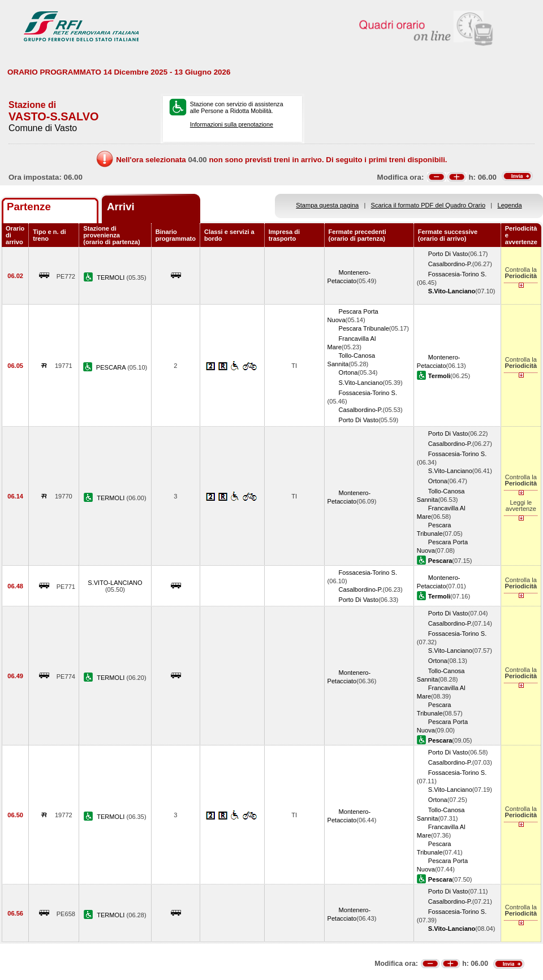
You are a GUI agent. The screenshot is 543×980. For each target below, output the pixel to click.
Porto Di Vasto (448, 254)
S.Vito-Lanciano (361, 383)
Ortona (348, 372)
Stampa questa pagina (327, 205)
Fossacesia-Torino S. (457, 274)
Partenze (29, 207)
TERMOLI (111, 277)
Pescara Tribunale (364, 328)
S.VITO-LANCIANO (115, 583)
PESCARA (112, 367)
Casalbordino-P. (450, 264)
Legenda (510, 205)
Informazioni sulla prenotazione (232, 124)
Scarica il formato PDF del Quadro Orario (428, 205)
